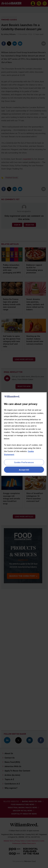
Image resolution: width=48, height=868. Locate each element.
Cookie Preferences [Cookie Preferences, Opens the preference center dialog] (24, 462)
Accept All (24, 470)
